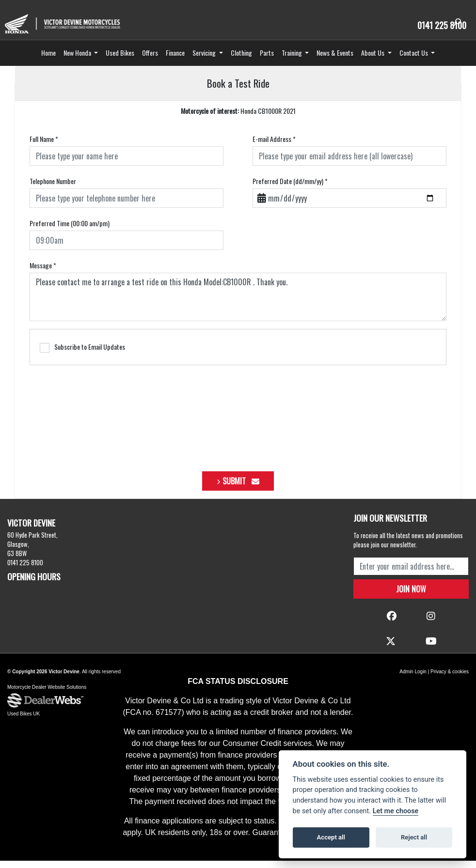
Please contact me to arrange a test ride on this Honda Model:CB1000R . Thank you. (238, 305)
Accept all (331, 837)
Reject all (414, 837)
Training (293, 60)
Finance (175, 60)
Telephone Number (53, 189)
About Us (373, 60)
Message (43, 273)
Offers (150, 60)
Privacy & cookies (450, 679)
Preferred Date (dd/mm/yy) (290, 189)
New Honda (78, 60)
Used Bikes (120, 60)
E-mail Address (274, 147)
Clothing (241, 60)
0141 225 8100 (439, 25)
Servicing (205, 60)
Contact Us (414, 60)
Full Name (44, 147)
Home (48, 60)
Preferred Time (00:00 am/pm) (70, 231)
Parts (267, 60)
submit (241, 488)
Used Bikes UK (24, 721)
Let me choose (396, 811)
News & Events (335, 60)
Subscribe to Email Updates (82, 355)
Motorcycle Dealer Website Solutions (47, 695)
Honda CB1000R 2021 (238, 118)
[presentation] (238, 420)
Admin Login (413, 679)
